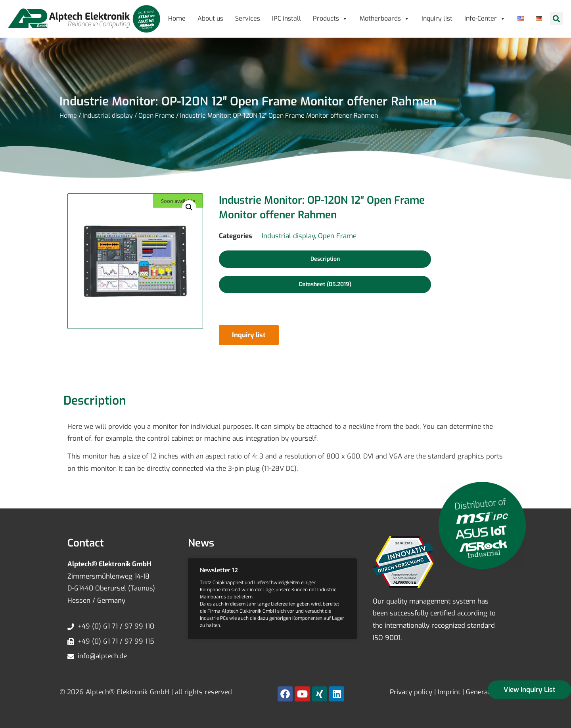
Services (248, 18)
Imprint (449, 692)
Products (330, 18)
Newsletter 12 (219, 570)
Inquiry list (437, 18)
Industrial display (108, 116)
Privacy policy (411, 692)
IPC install (286, 18)
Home (177, 18)
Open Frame (156, 116)
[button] (557, 18)
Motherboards (385, 18)
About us (210, 18)
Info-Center (485, 18)
